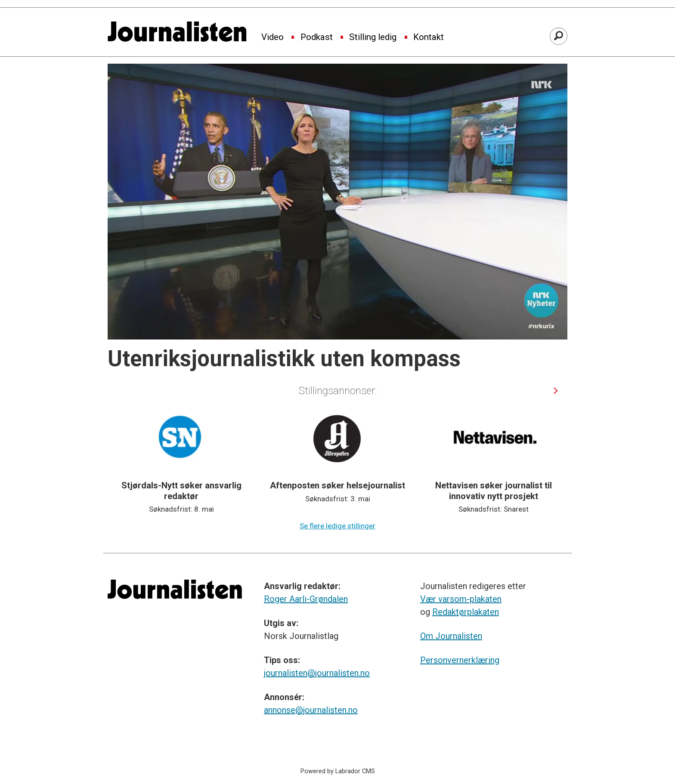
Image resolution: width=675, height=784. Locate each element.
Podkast (317, 37)
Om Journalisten (451, 636)
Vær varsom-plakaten (461, 599)
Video (272, 37)
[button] (556, 390)
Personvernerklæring (460, 660)
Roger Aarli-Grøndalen (306, 599)
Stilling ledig (373, 37)
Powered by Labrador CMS (338, 771)
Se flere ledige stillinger (337, 526)
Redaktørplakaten (466, 612)
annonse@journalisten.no (311, 710)
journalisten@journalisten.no (317, 673)
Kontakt (429, 37)
